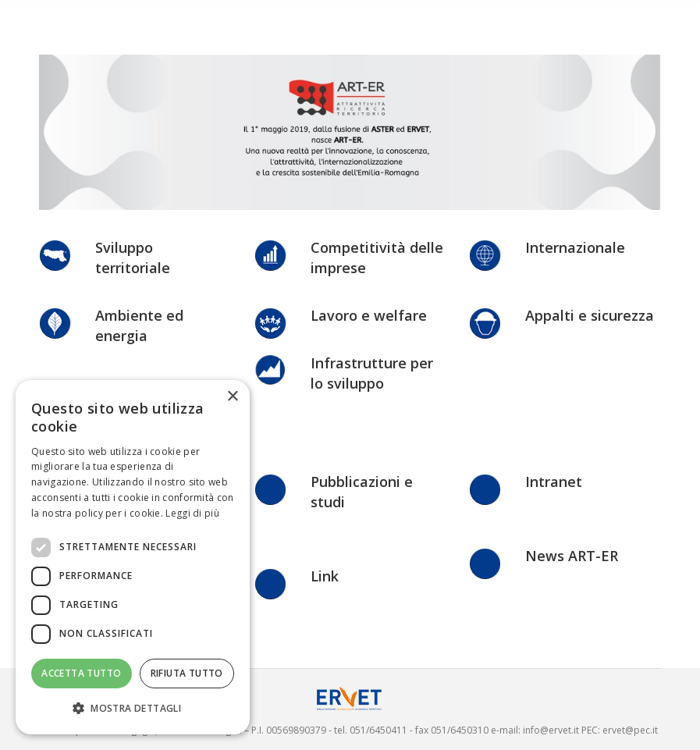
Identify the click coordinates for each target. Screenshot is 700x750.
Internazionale (575, 247)
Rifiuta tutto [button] (187, 673)
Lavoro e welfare (369, 315)
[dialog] (133, 557)
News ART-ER (572, 556)
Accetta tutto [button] (81, 673)
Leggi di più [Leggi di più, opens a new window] (192, 513)
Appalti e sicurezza (590, 315)
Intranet (554, 482)
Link (325, 576)
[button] (133, 709)
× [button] (232, 397)
